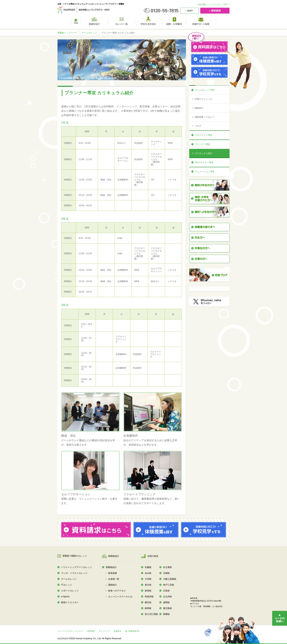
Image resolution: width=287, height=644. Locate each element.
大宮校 (148, 579)
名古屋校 (167, 567)
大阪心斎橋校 (170, 579)
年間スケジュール (204, 99)
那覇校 (166, 614)
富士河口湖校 (151, 614)
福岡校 (166, 602)
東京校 (148, 585)
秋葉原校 (149, 597)
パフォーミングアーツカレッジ (77, 567)
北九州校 (167, 597)
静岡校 (148, 608)
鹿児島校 (167, 608)
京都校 (166, 573)
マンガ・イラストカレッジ (74, 573)
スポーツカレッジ (70, 591)
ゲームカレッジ (89, 33)
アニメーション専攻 (205, 172)
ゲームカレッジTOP (205, 90)
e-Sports (65, 597)
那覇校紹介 (111, 567)
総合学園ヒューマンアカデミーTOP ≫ (214, 4)
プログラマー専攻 (204, 135)
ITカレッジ (67, 585)
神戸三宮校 (169, 585)
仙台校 (148, 573)
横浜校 (148, 602)
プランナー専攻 (202, 144)
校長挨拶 (113, 573)
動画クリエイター (70, 602)
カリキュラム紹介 (204, 153)
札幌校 (148, 567)
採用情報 (91, 631)
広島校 (166, 591)
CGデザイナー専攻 (204, 162)
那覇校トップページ (67, 33)
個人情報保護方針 (132, 631)
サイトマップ (104, 631)
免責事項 (117, 631)
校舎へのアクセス (117, 591)
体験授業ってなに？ (205, 117)
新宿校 (148, 591)
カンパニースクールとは (120, 597)
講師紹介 (199, 108)
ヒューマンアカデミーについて (70, 631)
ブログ (198, 126)
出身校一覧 (114, 579)
